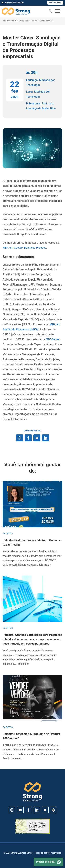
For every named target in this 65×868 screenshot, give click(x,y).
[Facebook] (28, 810)
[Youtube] (20, 810)
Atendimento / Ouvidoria (13, 3)
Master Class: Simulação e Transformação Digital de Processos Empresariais (47, 21)
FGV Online (53, 339)
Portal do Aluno (55, 3)
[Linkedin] (37, 810)
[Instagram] (12, 810)
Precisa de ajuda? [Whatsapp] (49, 862)
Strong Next (23, 21)
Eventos (34, 21)
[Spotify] (53, 810)
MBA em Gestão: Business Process (24, 248)
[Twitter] (45, 810)
